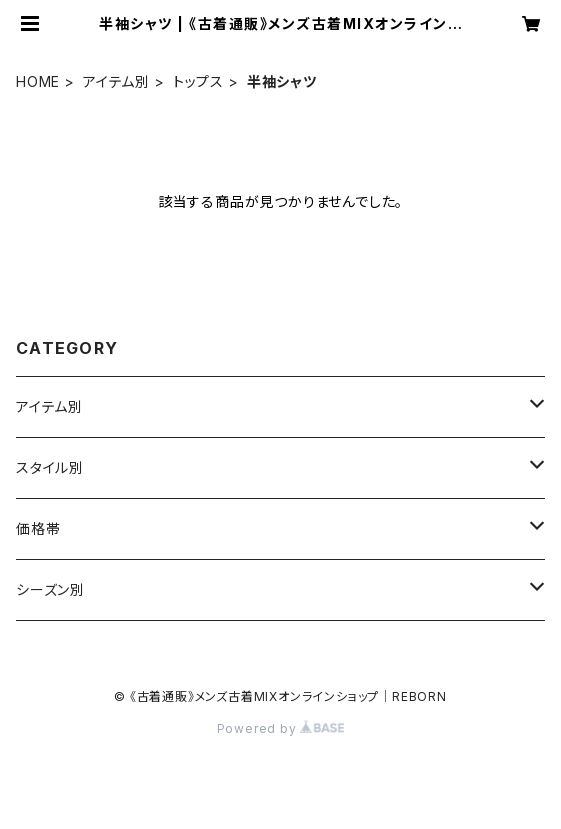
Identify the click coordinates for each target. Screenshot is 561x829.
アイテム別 (116, 81)
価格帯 (38, 528)
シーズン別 (50, 589)
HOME (38, 81)
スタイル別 (50, 467)
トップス (198, 81)
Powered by (281, 728)
